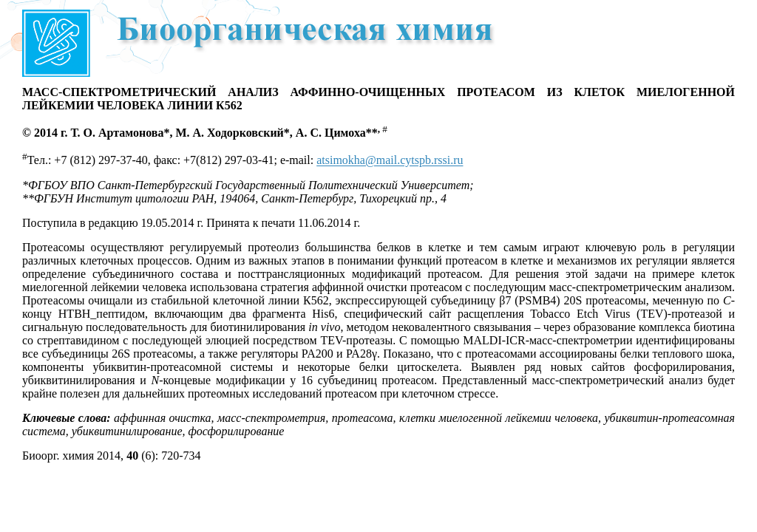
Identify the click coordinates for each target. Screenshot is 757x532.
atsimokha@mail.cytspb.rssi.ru (390, 161)
